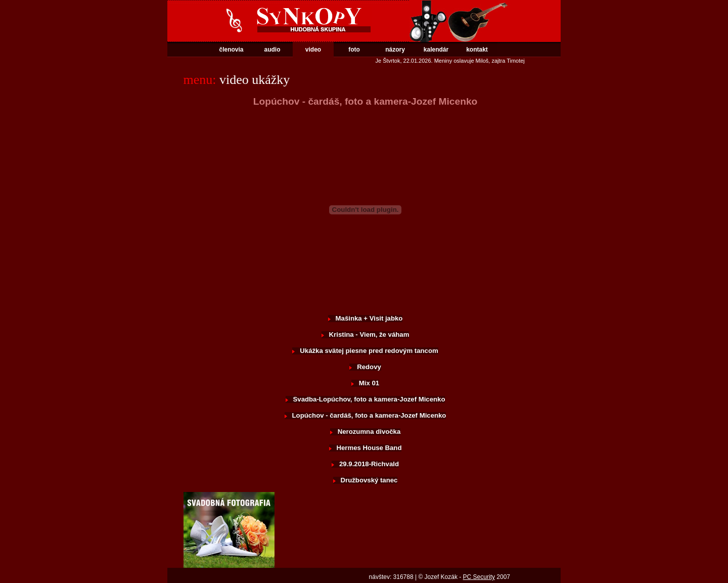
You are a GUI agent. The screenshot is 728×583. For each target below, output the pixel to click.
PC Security (479, 577)
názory (395, 50)
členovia (231, 50)
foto (354, 50)
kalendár (436, 50)
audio (272, 50)
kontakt (477, 50)
